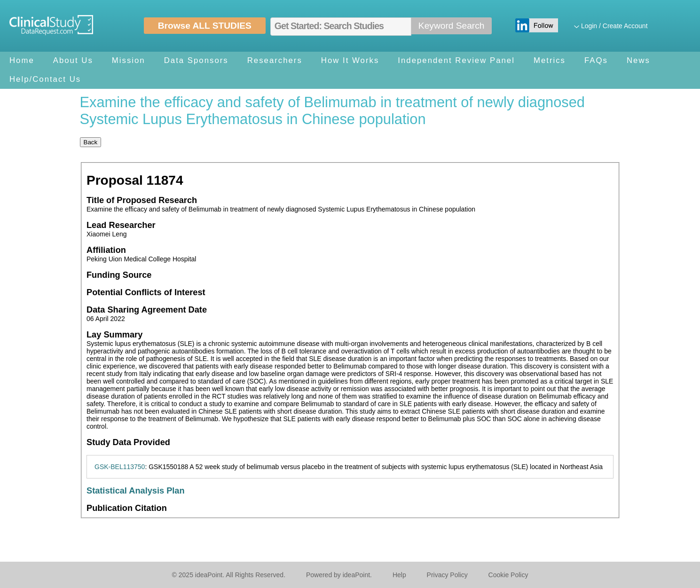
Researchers (275, 60)
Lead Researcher (121, 225)
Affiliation (106, 250)
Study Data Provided (128, 442)
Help (399, 575)
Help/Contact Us (45, 79)
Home (22, 60)
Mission (129, 60)
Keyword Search (452, 26)
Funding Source (119, 275)
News (638, 60)
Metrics (550, 60)
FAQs (596, 60)
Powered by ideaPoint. (339, 575)
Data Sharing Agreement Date (147, 310)
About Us (73, 60)
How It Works (350, 60)
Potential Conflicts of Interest (146, 292)
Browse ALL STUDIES (205, 26)
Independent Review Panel (456, 60)
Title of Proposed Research (142, 200)
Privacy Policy (447, 575)
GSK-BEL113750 (120, 467)
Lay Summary (114, 335)
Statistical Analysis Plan (136, 491)
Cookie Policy (508, 575)
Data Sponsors (196, 60)
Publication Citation (127, 508)
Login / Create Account (614, 26)
